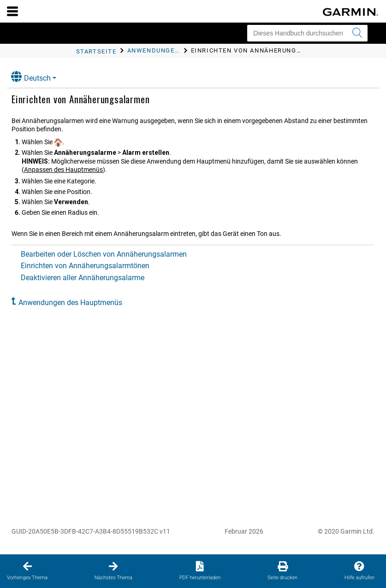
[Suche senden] (357, 33)
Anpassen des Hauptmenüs (63, 170)
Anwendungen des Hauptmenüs (70, 303)
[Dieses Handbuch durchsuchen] (307, 33)
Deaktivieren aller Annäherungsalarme (83, 278)
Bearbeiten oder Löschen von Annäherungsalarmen (104, 254)
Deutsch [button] (31, 77)
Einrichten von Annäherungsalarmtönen (85, 266)
